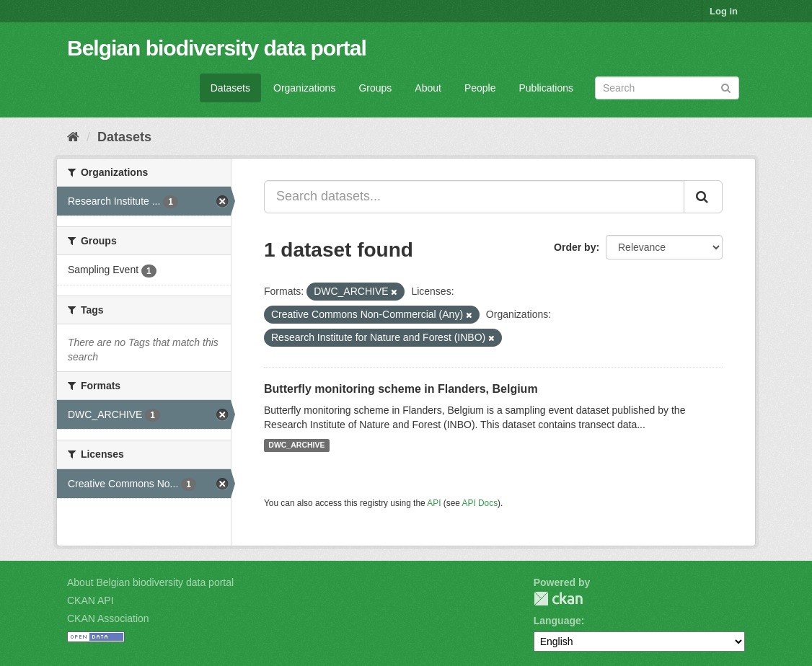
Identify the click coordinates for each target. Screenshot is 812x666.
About (428, 88)
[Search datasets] (667, 88)
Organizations (304, 88)
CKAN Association (108, 618)
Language (557, 621)
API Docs (480, 503)
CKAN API (91, 600)
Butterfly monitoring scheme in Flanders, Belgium (401, 389)
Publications (547, 88)
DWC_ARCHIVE (296, 445)
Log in (724, 11)
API (434, 503)
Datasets (230, 88)
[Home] (73, 137)
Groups (375, 88)
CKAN (558, 599)
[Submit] (726, 87)
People (480, 88)
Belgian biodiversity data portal (217, 48)
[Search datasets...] (474, 197)
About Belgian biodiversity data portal (150, 582)
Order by (575, 247)
